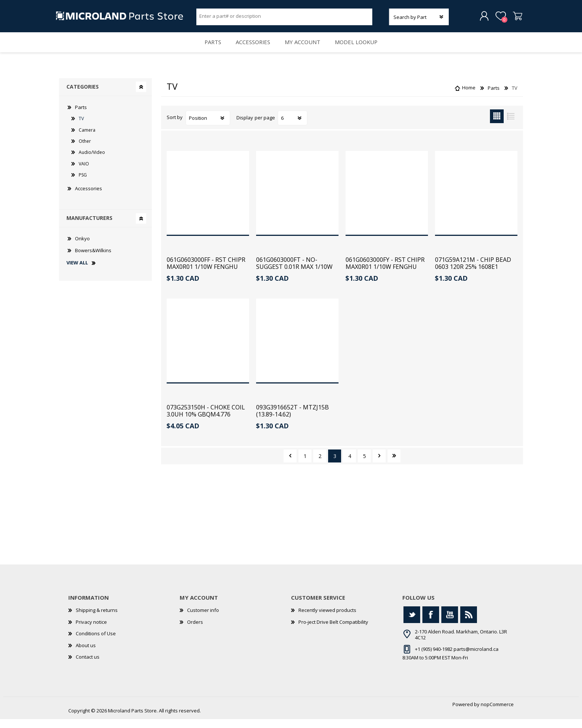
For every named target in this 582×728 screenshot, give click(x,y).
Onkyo (82, 247)
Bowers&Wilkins (93, 259)
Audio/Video (92, 161)
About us (86, 654)
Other (85, 150)
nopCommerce (497, 713)
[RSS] (469, 624)
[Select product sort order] (208, 127)
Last (394, 465)
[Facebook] (431, 624)
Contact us (88, 666)
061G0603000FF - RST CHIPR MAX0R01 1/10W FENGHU (206, 272)
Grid (497, 125)
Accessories (252, 48)
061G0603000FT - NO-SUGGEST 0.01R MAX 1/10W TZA (294, 276)
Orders (195, 631)
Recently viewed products (327, 619)
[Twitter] (412, 624)
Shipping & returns (97, 619)
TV (81, 127)
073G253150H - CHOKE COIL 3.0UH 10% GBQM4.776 (206, 420)
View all (77, 272)
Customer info (203, 619)
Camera (87, 139)
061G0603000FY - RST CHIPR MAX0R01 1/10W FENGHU (385, 272)
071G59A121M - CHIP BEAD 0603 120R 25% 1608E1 (473, 272)
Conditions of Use (96, 642)
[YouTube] (450, 624)
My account (305, 48)
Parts (208, 48)
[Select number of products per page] (292, 127)
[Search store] (284, 18)
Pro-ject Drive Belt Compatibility (333, 631)
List (511, 125)
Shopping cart (515, 18)
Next (379, 465)
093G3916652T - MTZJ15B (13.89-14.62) (292, 420)
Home (469, 97)
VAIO (84, 173)
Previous (290, 465)
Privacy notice (91, 631)
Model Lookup (361, 48)
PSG (83, 184)
